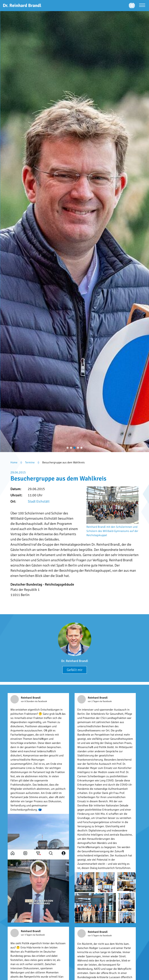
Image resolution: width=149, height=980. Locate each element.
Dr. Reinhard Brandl (75, 661)
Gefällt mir (75, 670)
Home (14, 462)
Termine (30, 462)
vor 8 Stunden (28, 701)
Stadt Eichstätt (39, 501)
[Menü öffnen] (142, 6)
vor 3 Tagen (27, 935)
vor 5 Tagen (94, 936)
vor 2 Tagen (94, 701)
